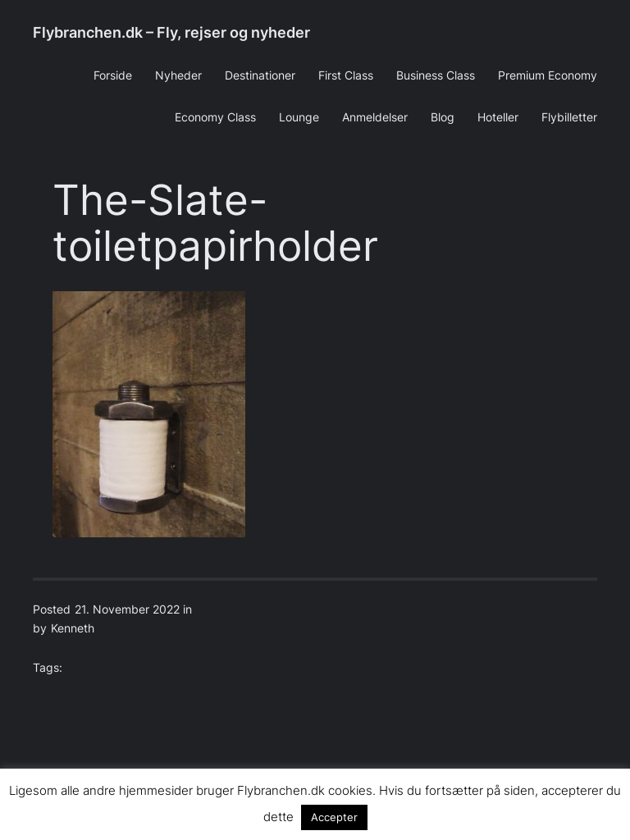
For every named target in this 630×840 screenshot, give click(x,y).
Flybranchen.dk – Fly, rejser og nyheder (171, 32)
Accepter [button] (334, 817)
